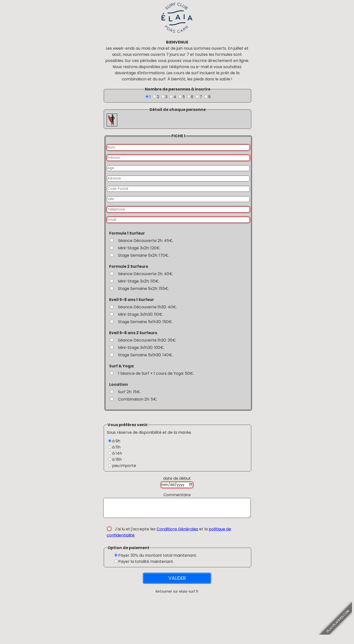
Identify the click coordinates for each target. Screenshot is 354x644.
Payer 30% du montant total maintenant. (158, 559)
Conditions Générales (177, 533)
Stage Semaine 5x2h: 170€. (144, 255)
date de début (177, 478)
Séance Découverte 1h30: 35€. (147, 340)
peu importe (124, 466)
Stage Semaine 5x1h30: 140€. (146, 355)
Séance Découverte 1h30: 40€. (147, 307)
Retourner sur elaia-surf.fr (177, 595)
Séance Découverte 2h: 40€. (146, 274)
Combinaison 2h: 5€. (138, 399)
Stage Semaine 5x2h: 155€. (144, 289)
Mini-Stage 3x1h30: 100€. (141, 348)
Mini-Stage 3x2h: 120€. (139, 248)
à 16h (117, 459)
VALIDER (177, 582)
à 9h (116, 441)
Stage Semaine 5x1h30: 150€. (145, 322)
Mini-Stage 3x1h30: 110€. (141, 314)
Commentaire (177, 495)
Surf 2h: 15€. (129, 392)
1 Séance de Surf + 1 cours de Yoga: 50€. (156, 373)
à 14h (117, 453)
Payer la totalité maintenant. (146, 565)
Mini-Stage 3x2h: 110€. (139, 281)
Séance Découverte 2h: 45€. (146, 241)
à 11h (116, 447)
